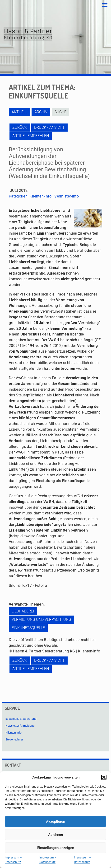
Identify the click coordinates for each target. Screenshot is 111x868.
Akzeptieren (55, 822)
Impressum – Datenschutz (13, 860)
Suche (60, 112)
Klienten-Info (41, 196)
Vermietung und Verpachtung (41, 619)
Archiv (41, 112)
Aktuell (19, 112)
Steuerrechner (14, 740)
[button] (104, 777)
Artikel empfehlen (31, 136)
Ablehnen (55, 835)
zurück (20, 127)
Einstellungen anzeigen (56, 848)
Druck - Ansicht (49, 127)
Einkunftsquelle (28, 628)
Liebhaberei (23, 611)
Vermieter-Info (67, 196)
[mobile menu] (105, 5)
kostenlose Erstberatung (21, 719)
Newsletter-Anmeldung (20, 726)
